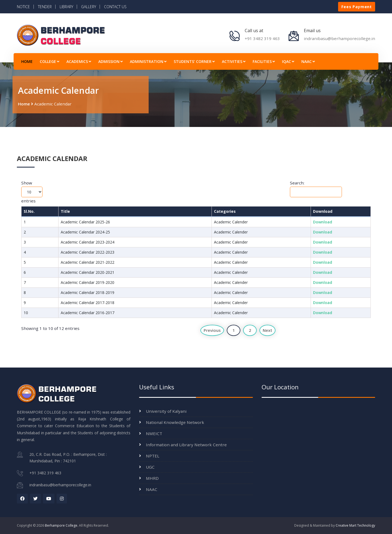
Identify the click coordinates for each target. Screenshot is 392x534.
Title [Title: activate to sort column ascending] (65, 211)
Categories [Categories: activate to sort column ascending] (225, 211)
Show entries (32, 192)
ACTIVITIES (234, 61)
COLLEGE (50, 61)
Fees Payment (357, 7)
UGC (150, 467)
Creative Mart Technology (355, 525)
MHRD (152, 478)
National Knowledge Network (175, 422)
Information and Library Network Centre (186, 445)
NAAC (308, 61)
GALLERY (89, 7)
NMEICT (154, 433)
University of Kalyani (166, 411)
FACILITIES (264, 61)
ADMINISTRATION (148, 61)
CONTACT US (115, 7)
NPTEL (153, 456)
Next (267, 330)
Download (323, 222)
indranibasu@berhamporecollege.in (339, 38)
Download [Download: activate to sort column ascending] (323, 211)
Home (24, 104)
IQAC (288, 61)
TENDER (45, 7)
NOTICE (23, 7)
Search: (316, 189)
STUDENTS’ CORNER (194, 61)
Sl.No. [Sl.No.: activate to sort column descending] (29, 211)
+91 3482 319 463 (262, 38)
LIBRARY (66, 7)
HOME (27, 61)
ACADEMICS (79, 61)
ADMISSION (111, 61)
